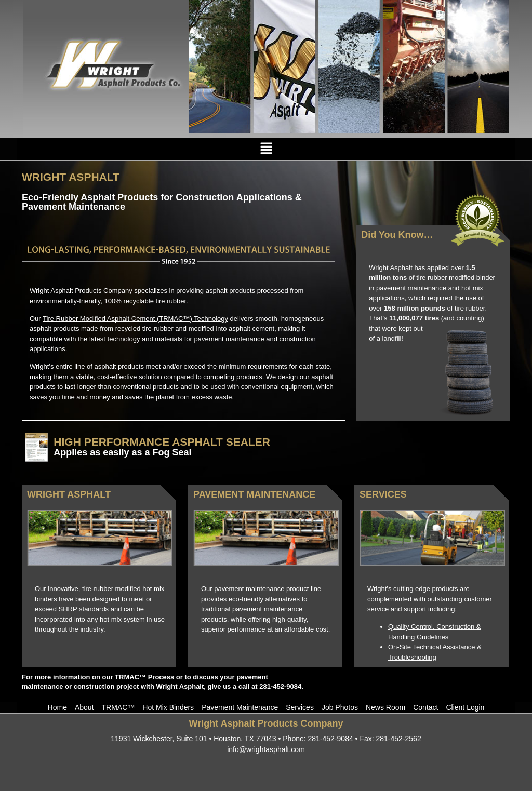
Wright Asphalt (69, 494)
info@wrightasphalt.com (266, 749)
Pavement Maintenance (254, 494)
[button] (266, 149)
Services (383, 494)
